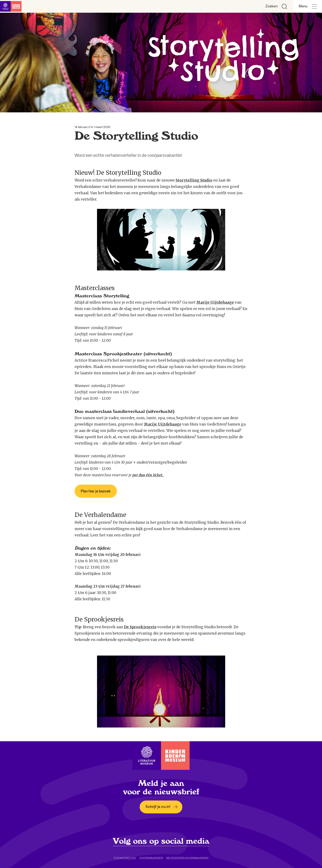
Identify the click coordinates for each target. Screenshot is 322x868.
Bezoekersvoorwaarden (187, 858)
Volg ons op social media (161, 841)
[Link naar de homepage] (13, 6)
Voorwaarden (151, 858)
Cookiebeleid (125, 858)
